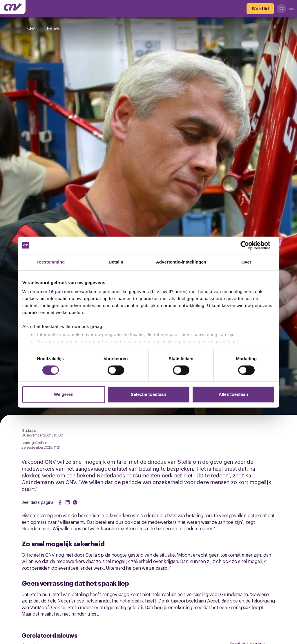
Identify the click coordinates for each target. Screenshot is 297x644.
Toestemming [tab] (51, 262)
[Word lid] (260, 9)
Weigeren (64, 394)
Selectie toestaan (149, 394)
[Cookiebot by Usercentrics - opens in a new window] (249, 245)
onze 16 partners (55, 292)
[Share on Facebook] (60, 502)
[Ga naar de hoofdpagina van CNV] (13, 7)
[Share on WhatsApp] (75, 502)
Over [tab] (246, 262)
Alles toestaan (233, 394)
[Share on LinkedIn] (68, 502)
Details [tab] (116, 262)
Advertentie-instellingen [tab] (181, 262)
